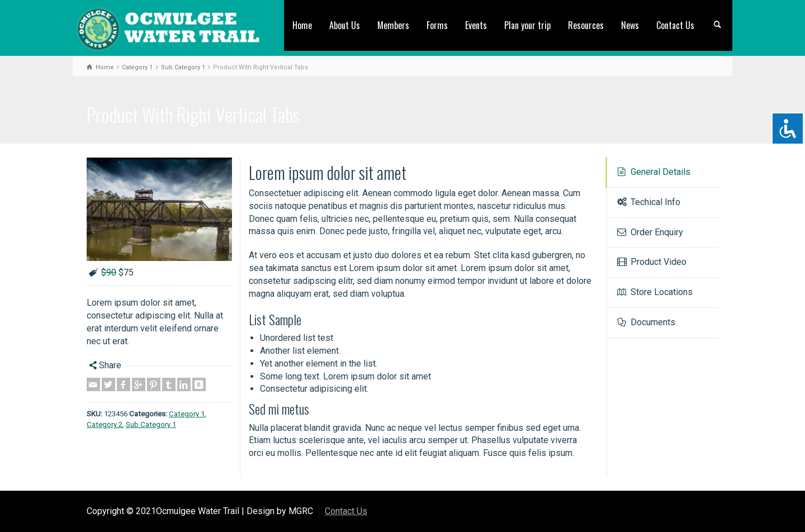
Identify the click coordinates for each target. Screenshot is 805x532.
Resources (586, 25)
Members (393, 25)
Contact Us (675, 25)
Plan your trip (527, 25)
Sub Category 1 (151, 424)
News (630, 25)
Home (302, 25)
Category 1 (187, 414)
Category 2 (105, 424)
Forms (437, 25)
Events (476, 25)
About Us (345, 25)
